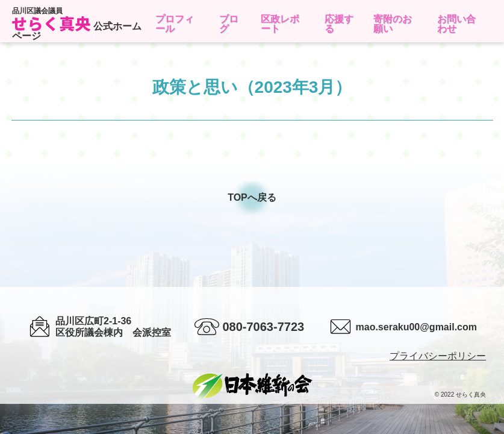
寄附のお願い (393, 24)
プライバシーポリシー (438, 356)
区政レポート (280, 24)
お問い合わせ (456, 24)
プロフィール (175, 24)
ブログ (229, 24)
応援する (339, 24)
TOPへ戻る (252, 197)
